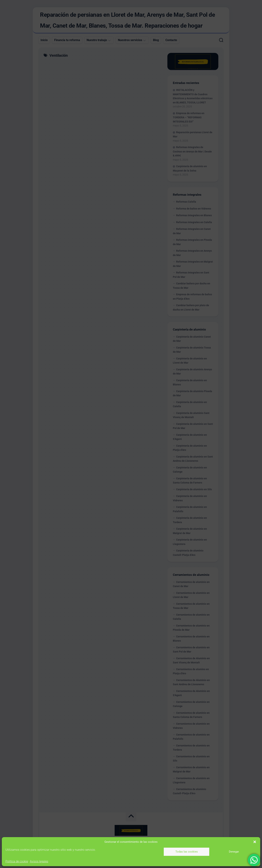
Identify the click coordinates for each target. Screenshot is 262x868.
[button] (255, 842)
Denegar (234, 852)
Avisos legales (39, 861)
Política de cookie (17, 861)
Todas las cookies (187, 852)
